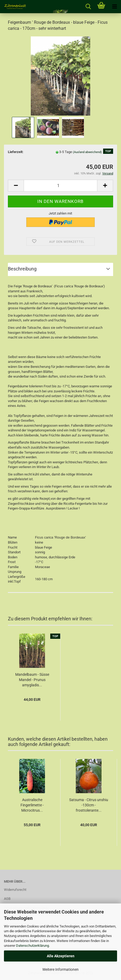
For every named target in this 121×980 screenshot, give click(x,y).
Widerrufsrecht (15, 890)
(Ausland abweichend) (87, 152)
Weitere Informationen (60, 969)
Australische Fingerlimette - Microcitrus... (32, 805)
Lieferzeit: (16, 152)
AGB (7, 899)
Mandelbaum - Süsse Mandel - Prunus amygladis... (32, 680)
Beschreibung (22, 269)
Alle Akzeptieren (61, 956)
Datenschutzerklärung (32, 946)
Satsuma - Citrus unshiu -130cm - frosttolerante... (89, 805)
